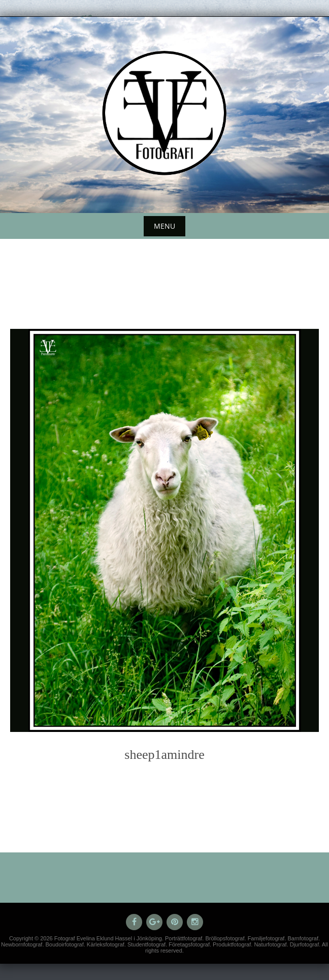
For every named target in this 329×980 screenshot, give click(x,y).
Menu (164, 226)
